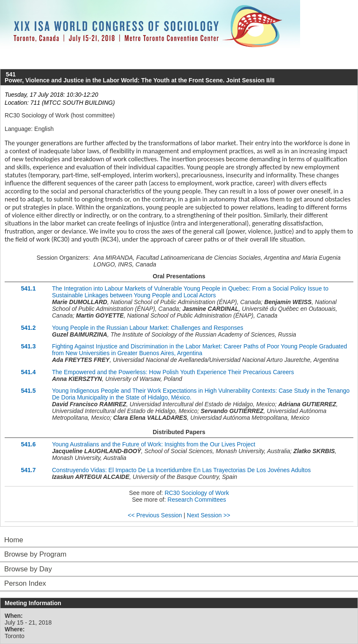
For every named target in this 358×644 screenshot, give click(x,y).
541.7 (28, 470)
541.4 (28, 372)
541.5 (28, 391)
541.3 (28, 346)
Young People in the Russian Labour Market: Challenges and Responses (148, 328)
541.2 (28, 328)
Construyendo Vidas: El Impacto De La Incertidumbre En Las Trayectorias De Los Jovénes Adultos (181, 470)
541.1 (28, 288)
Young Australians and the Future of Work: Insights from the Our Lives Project (154, 444)
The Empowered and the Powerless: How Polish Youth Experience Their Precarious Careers (173, 372)
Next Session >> (209, 515)
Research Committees (197, 500)
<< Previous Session (155, 515)
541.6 (28, 444)
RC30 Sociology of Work (197, 493)
